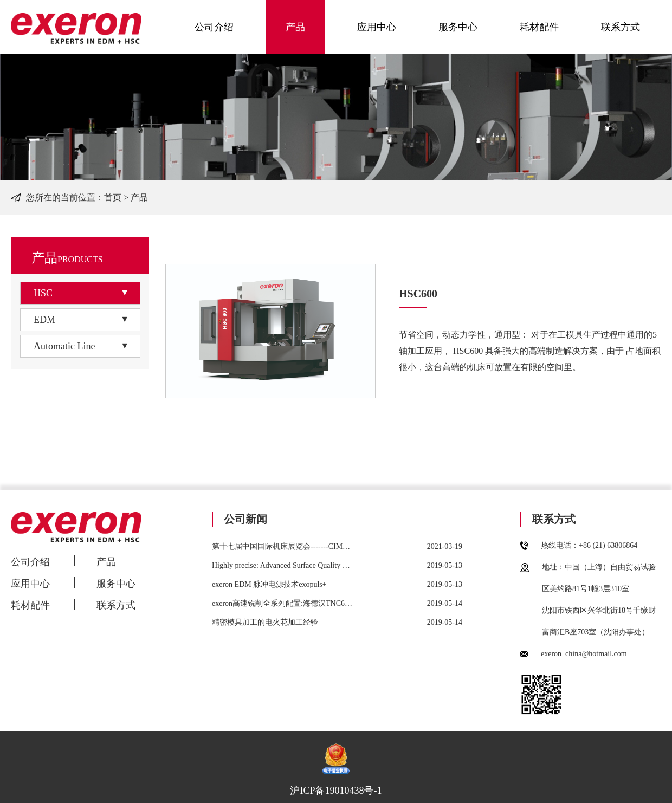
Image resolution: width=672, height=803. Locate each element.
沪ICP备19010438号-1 (336, 791)
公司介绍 (214, 27)
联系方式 (621, 27)
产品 (295, 27)
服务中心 (458, 27)
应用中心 (377, 27)
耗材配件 (539, 27)
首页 (113, 197)
